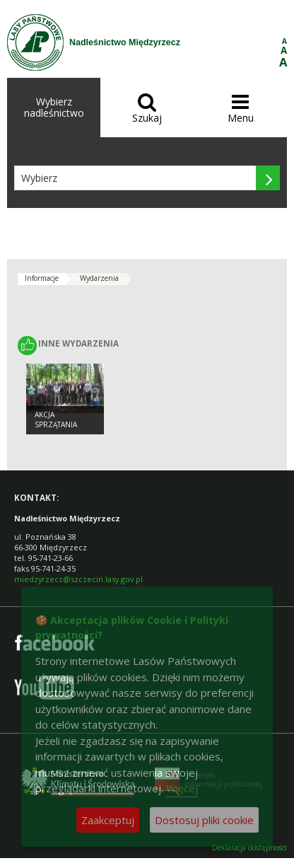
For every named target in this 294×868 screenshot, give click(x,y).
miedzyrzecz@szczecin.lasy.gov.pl (78, 579)
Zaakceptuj (108, 820)
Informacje (42, 278)
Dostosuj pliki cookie (204, 820)
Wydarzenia (99, 278)
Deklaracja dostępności (249, 848)
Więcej (182, 788)
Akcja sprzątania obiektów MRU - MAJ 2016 (63, 430)
